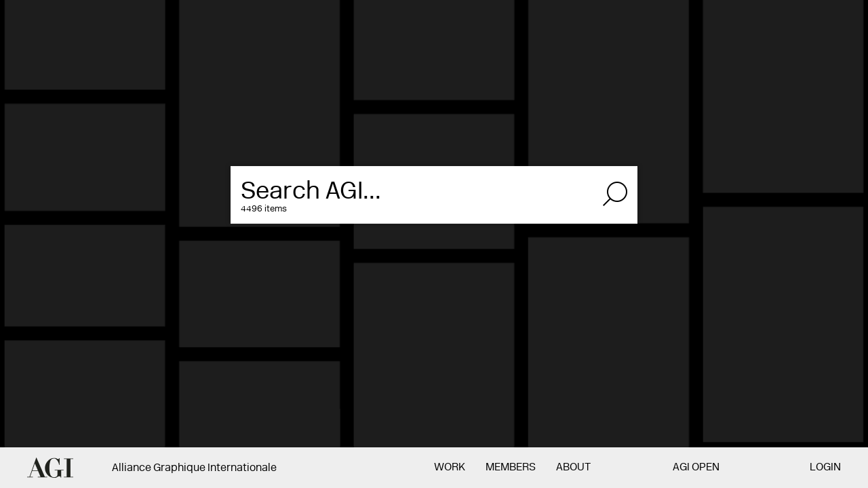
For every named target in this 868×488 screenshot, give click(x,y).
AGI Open (696, 468)
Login (825, 468)
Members (511, 468)
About (573, 468)
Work (450, 468)
